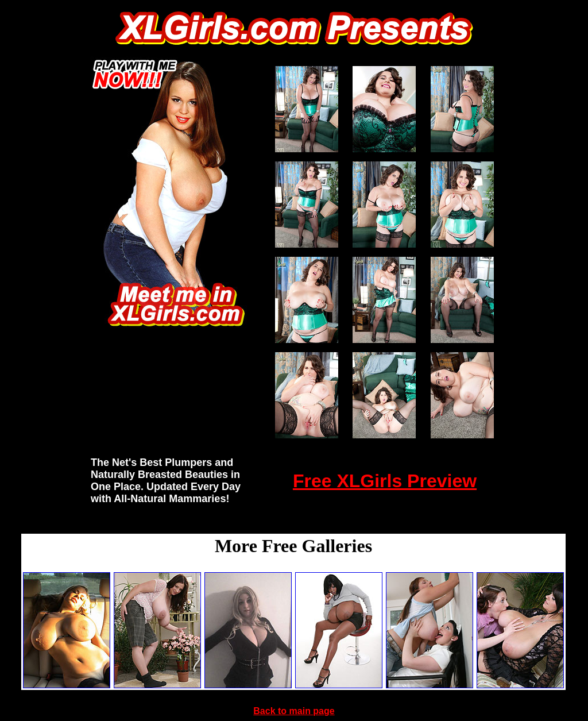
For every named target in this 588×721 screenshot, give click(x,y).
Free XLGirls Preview (385, 481)
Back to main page (294, 711)
